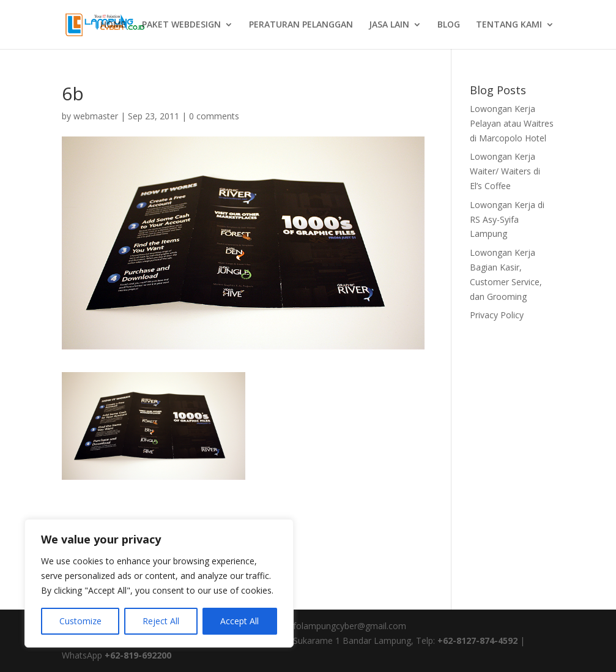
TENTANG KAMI (509, 25)
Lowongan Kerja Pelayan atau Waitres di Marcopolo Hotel (512, 123)
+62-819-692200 (138, 655)
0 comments (214, 116)
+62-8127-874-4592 (477, 640)
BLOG (449, 25)
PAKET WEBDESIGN (181, 25)
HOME (113, 25)
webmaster (96, 116)
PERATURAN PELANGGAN (301, 25)
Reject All (161, 621)
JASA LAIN (389, 25)
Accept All (239, 621)
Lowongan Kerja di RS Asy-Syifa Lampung (507, 219)
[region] (159, 583)
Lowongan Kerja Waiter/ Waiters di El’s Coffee (505, 171)
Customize (80, 621)
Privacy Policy (497, 315)
